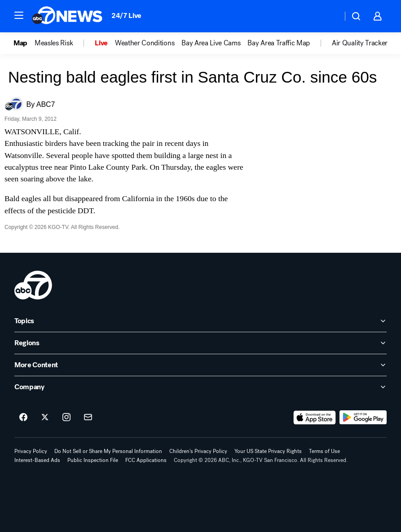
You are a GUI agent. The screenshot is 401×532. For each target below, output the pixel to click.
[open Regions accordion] (200, 343)
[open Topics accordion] (200, 321)
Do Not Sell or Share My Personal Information (108, 451)
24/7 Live (126, 15)
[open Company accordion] (200, 387)
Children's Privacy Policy (198, 451)
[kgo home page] (33, 285)
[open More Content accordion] (200, 365)
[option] (24, 43)
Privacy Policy (31, 451)
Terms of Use (324, 451)
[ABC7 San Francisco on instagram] (66, 418)
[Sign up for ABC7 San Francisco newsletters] (88, 418)
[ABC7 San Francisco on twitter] (45, 418)
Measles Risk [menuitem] (54, 43)
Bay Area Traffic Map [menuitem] (279, 43)
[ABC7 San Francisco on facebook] (23, 418)
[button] (19, 15)
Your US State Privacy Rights (268, 451)
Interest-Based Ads (37, 460)
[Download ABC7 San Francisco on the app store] (315, 418)
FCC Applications (146, 460)
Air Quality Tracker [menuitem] (360, 43)
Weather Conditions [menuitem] (145, 43)
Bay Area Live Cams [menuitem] (211, 43)
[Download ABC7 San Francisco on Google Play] (363, 418)
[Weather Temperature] (328, 16)
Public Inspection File (93, 460)
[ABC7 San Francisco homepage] (67, 16)
